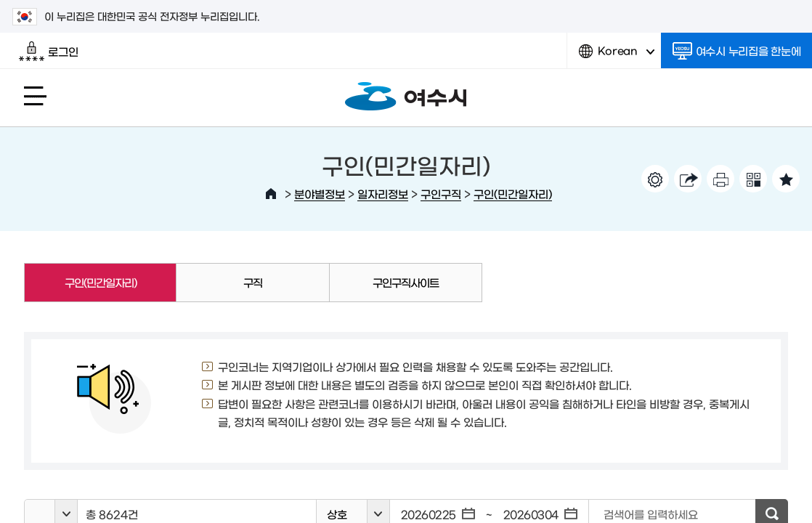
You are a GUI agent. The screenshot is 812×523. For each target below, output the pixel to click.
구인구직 (441, 194)
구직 (253, 282)
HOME (271, 194)
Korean (617, 56)
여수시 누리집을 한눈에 (737, 51)
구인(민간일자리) (513, 194)
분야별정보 (320, 194)
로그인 (48, 52)
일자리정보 (383, 194)
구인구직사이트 (406, 282)
